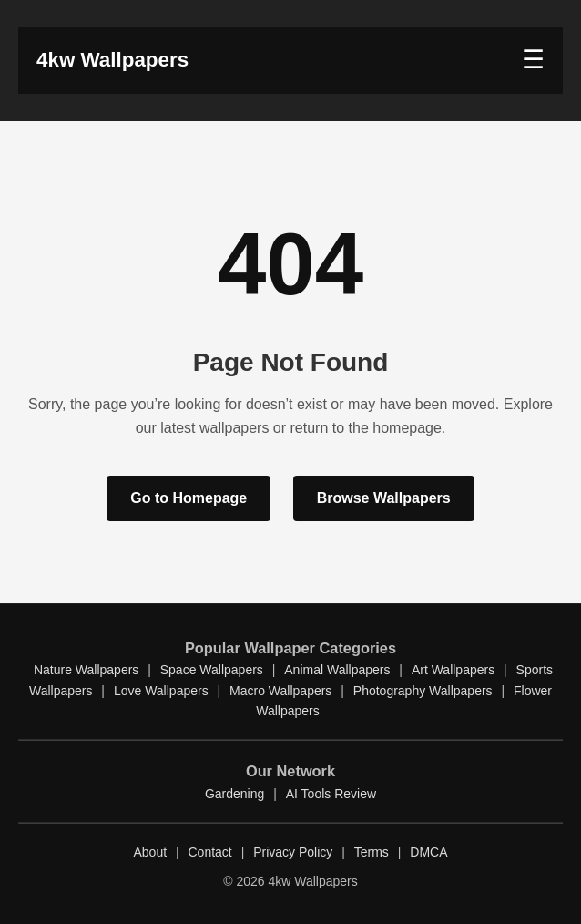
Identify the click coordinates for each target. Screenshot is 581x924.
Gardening (234, 794)
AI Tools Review (331, 794)
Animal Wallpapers (337, 670)
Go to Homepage (189, 498)
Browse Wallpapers (384, 498)
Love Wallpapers (161, 691)
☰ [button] (533, 60)
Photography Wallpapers (423, 691)
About (150, 852)
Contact (210, 852)
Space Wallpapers (212, 670)
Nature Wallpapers (86, 670)
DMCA (428, 852)
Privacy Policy (293, 852)
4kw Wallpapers (112, 60)
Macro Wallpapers (280, 691)
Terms (372, 852)
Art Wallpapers (453, 670)
